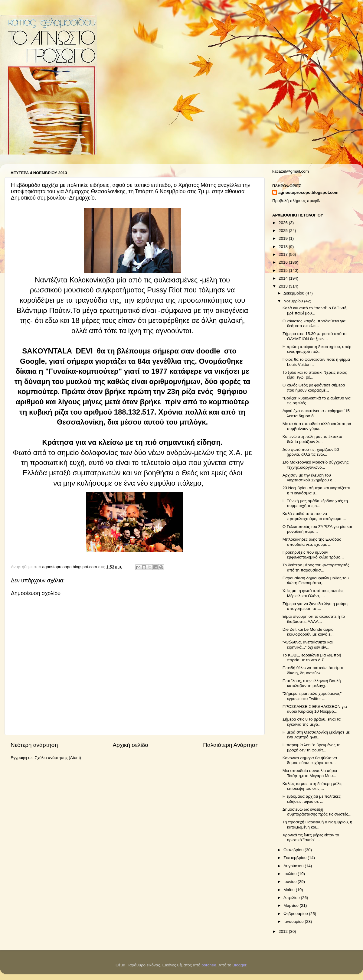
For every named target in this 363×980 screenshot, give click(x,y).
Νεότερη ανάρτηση (34, 745)
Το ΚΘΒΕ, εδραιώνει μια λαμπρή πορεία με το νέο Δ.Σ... (312, 658)
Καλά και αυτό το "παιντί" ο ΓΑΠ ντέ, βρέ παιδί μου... (315, 310)
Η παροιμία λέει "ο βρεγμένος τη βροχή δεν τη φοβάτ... (312, 747)
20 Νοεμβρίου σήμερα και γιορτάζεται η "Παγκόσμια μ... (316, 490)
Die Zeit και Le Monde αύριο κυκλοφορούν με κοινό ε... (308, 632)
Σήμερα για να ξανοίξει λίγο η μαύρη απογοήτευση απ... (315, 606)
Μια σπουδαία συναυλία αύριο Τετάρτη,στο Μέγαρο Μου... (310, 773)
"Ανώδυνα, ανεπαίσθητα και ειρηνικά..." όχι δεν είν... (308, 645)
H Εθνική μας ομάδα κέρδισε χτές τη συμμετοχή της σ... (315, 503)
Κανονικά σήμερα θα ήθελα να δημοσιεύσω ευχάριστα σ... (310, 760)
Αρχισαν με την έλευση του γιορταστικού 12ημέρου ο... (309, 478)
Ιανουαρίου (294, 921)
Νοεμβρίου (294, 301)
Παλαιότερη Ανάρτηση (231, 745)
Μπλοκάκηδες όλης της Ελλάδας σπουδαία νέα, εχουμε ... (312, 542)
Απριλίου (292, 898)
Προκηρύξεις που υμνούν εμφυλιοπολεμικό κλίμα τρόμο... (313, 555)
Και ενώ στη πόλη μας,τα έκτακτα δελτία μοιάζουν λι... (312, 439)
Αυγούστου (294, 866)
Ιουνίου (291, 882)
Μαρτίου (292, 905)
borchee (209, 965)
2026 (284, 223)
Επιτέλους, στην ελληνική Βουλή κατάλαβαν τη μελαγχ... (312, 683)
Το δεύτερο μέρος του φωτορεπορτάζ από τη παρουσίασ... (316, 567)
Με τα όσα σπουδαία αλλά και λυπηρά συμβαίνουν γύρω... (317, 426)
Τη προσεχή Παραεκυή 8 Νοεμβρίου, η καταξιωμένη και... (317, 824)
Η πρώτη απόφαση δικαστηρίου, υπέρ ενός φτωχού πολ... (317, 349)
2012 (284, 931)
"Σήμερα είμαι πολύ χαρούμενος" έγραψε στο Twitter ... (312, 696)
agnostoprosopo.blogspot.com (308, 192)
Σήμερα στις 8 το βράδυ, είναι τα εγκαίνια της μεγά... (312, 722)
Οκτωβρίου (294, 850)
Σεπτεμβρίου (296, 858)
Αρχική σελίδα (131, 745)
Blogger (239, 965)
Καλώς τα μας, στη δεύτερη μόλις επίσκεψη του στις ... (312, 786)
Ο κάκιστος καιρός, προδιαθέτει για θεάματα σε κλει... (314, 323)
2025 (284, 231)
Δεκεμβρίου (294, 293)
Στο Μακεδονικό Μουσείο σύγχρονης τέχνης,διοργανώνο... (316, 465)
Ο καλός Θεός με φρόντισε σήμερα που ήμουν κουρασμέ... (314, 387)
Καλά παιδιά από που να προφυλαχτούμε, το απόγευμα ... (314, 516)
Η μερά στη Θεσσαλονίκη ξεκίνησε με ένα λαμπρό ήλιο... (316, 735)
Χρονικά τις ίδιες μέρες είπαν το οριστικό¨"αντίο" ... (311, 837)
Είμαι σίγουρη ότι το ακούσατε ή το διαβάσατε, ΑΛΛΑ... (314, 619)
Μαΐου (290, 890)
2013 (284, 286)
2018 (284, 247)
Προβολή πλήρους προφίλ (296, 201)
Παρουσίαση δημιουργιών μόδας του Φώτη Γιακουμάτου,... (316, 580)
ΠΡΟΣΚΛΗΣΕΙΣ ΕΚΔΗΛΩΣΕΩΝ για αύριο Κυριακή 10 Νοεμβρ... (315, 709)
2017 (284, 254)
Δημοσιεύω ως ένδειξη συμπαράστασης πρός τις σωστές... (317, 812)
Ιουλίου (291, 874)
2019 (284, 238)
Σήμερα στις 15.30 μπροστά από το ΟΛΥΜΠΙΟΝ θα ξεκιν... (315, 336)
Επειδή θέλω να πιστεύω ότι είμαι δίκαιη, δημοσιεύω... (313, 670)
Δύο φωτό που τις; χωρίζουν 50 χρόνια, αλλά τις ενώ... (311, 452)
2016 (284, 262)
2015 (284, 270)
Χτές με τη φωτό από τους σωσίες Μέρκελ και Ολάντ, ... (313, 593)
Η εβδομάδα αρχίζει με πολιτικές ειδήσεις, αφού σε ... (312, 799)
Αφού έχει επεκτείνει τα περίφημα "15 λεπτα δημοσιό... (316, 413)
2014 (284, 278)
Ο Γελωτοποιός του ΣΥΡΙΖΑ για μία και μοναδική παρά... (317, 529)
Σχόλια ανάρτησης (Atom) (58, 758)
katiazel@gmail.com (291, 171)
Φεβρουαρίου (296, 914)
